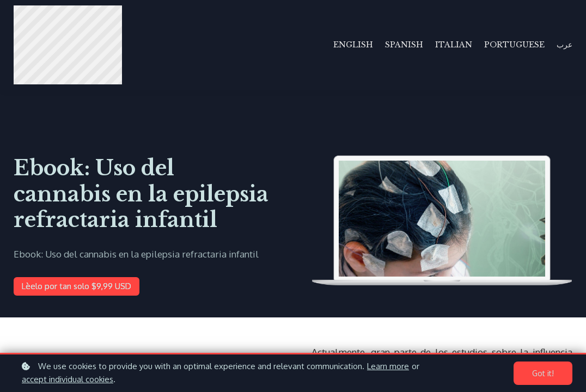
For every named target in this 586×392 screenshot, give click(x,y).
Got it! (543, 373)
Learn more (388, 366)
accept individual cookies (68, 379)
